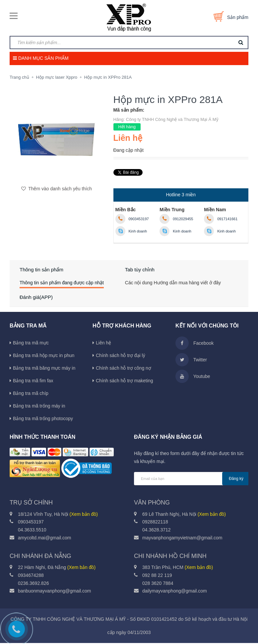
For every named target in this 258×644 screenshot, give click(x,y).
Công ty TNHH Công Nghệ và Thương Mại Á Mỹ (172, 119)
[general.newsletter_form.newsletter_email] (191, 480)
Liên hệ (103, 344)
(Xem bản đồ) (84, 515)
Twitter (191, 361)
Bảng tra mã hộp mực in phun (44, 356)
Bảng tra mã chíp (31, 394)
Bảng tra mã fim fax (33, 382)
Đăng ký (236, 480)
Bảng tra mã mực (31, 344)
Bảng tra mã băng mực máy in (44, 369)
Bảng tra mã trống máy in (39, 407)
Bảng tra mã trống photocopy (43, 419)
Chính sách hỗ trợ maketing (125, 382)
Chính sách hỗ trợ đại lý (121, 356)
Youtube (193, 377)
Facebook (194, 344)
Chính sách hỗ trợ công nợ (124, 369)
